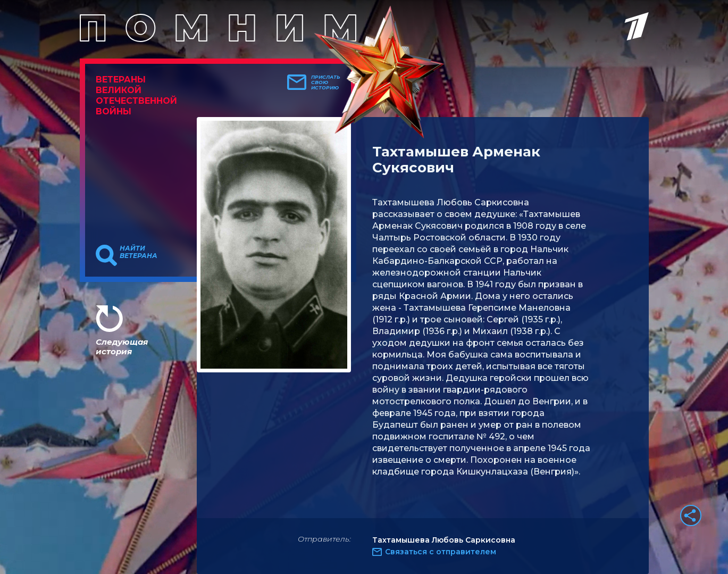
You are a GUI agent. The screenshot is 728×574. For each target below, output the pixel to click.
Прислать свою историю (326, 82)
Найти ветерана (139, 252)
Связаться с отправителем (441, 552)
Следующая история (122, 347)
